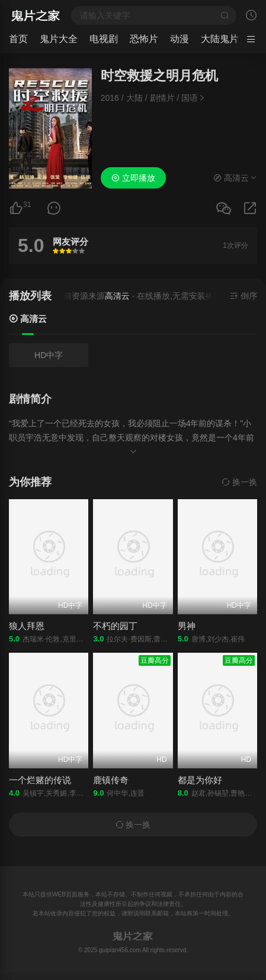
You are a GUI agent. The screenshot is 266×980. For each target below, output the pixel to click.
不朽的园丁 (115, 626)
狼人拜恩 (27, 626)
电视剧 (104, 39)
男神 (187, 626)
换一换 (239, 482)
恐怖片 (144, 39)
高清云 (28, 319)
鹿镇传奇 (111, 780)
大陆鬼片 (220, 39)
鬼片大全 (59, 39)
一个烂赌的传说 (40, 780)
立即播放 (133, 178)
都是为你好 (200, 780)
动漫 (180, 39)
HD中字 (49, 355)
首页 (18, 39)
